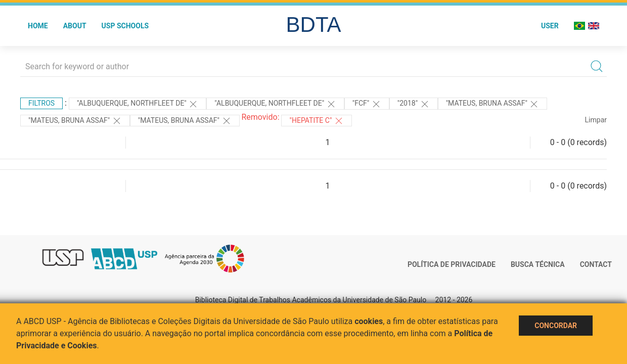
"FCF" (367, 104)
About (75, 26)
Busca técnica (538, 264)
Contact (596, 264)
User (550, 26)
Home (38, 26)
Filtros (41, 103)
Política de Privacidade (452, 264)
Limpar (596, 120)
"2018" (414, 104)
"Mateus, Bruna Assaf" (493, 104)
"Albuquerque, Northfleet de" (138, 104)
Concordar (556, 326)
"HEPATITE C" (316, 121)
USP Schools (125, 26)
